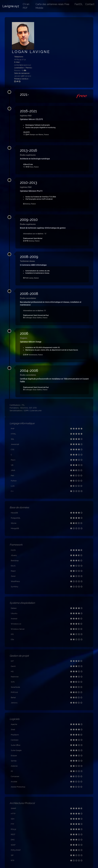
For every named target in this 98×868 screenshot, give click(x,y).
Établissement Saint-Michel (33, 238)
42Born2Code (28, 164)
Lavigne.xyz (11, 6)
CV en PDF (26, 6)
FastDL (79, 4)
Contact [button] (90, 4)
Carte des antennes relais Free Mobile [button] (52, 6)
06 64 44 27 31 (20, 59)
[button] (54, 96)
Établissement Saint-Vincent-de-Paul (36, 315)
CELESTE (26, 132)
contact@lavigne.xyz (23, 65)
